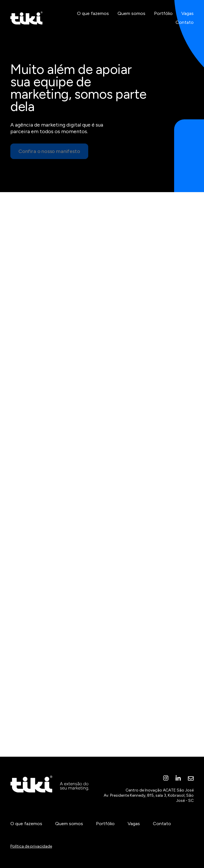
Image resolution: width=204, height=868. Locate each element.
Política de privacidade (31, 846)
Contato (185, 22)
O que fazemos (93, 13)
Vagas (187, 13)
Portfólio (163, 13)
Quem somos (131, 13)
